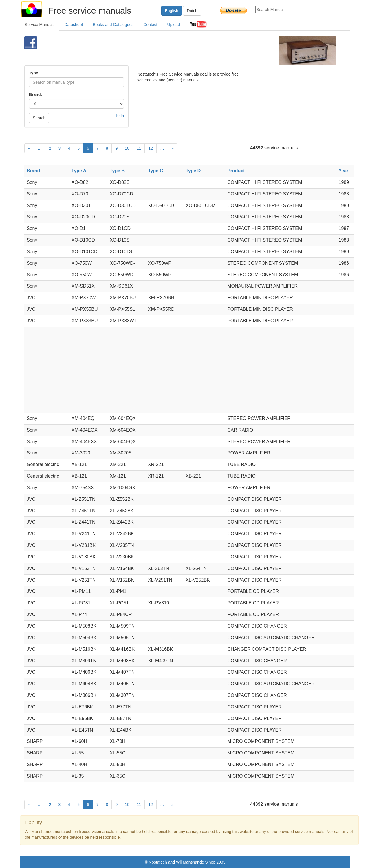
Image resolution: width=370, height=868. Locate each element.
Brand (33, 171)
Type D (193, 171)
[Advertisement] (175, 51)
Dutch (192, 11)
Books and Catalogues (113, 25)
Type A (79, 171)
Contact (150, 25)
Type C (155, 171)
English (172, 11)
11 (139, 148)
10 (127, 148)
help (120, 116)
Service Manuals (40, 25)
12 (151, 148)
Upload (173, 25)
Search (39, 118)
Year (344, 171)
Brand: (35, 94)
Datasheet (74, 25)
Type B (117, 171)
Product (236, 171)
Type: (34, 73)
